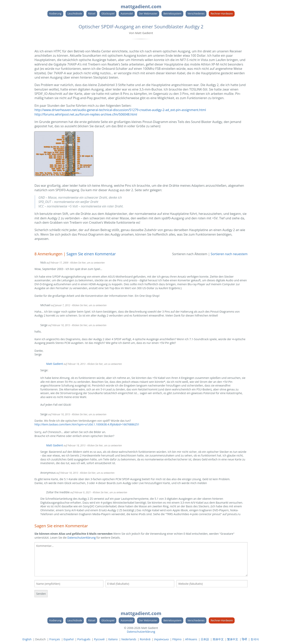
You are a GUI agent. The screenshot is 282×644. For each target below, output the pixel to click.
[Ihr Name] (69, 584)
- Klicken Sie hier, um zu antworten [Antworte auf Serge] (89, 325)
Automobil (127, 13)
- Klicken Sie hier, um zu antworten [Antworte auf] (97, 473)
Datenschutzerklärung (81, 538)
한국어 (255, 639)
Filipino (177, 639)
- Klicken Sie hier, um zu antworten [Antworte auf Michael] (89, 305)
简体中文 (218, 639)
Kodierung (55, 13)
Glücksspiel (108, 13)
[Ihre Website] (212, 584)
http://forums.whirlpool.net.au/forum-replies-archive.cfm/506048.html (86, 114)
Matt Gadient (55, 364)
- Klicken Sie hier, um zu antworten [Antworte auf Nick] (87, 263)
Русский (99, 639)
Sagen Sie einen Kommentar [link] (91, 254)
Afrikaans (191, 639)
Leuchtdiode (75, 13)
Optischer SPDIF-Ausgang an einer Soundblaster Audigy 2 (141, 26)
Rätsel (92, 13)
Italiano (113, 639)
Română (145, 639)
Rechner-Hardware (222, 13)
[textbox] (141, 559)
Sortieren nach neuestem (229, 254)
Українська (161, 639)
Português (84, 639)
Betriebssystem (173, 13)
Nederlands (129, 639)
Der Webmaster (148, 13)
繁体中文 (233, 639)
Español (69, 639)
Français (55, 639)
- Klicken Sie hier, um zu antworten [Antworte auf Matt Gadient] (104, 364)
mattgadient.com (141, 6)
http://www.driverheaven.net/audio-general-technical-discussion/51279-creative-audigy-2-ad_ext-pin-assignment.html (120, 110)
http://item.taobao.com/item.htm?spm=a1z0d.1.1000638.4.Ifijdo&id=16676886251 (87, 424)
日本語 (205, 639)
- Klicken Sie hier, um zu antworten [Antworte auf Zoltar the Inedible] (109, 492)
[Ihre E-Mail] (140, 584)
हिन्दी (244, 639)
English (27, 639)
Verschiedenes (196, 13)
